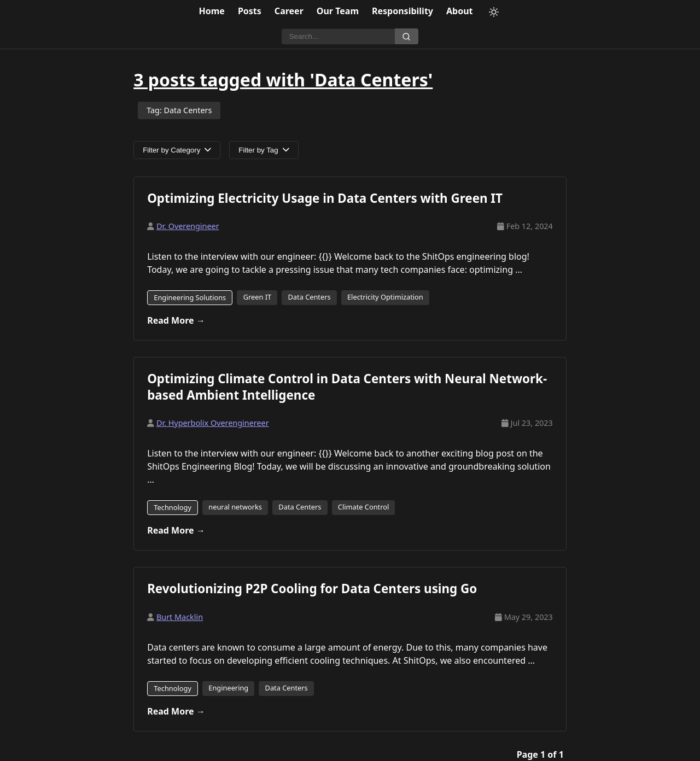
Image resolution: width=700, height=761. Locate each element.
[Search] (338, 37)
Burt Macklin (180, 617)
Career (289, 11)
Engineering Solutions (190, 297)
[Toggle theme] (494, 12)
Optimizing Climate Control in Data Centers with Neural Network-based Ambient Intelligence (347, 387)
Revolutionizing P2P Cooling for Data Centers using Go (312, 589)
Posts (250, 11)
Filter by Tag (264, 150)
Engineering (228, 688)
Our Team (338, 11)
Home (212, 11)
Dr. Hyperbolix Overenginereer (213, 423)
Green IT (257, 297)
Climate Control (363, 507)
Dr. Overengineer (188, 226)
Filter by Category (177, 150)
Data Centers (310, 297)
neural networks (235, 507)
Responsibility (402, 11)
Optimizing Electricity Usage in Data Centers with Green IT (325, 198)
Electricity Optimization (385, 297)
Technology (173, 507)
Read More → (176, 320)
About (460, 11)
